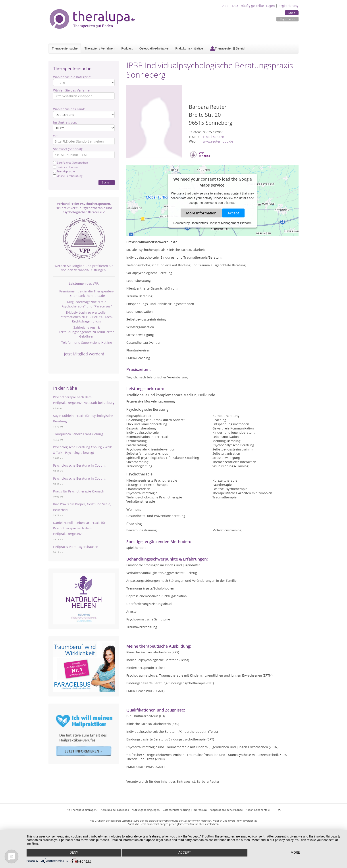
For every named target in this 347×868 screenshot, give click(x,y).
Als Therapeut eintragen (82, 810)
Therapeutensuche (65, 48)
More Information (201, 213)
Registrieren (287, 19)
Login (292, 13)
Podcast (127, 48)
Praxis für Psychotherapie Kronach (79, 491)
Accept (233, 213)
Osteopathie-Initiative (154, 48)
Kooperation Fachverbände (226, 810)
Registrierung (288, 6)
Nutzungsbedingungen (146, 810)
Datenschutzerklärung (176, 810)
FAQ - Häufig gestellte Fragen (253, 6)
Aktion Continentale (258, 810)
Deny (74, 853)
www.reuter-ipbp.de (218, 141)
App (225, 6)
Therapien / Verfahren (99, 48)
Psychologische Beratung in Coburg (79, 465)
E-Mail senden (214, 137)
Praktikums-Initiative (189, 48)
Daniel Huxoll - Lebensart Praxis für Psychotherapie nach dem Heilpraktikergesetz (79, 528)
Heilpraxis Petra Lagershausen (76, 547)
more (295, 853)
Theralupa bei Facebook (114, 810)
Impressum (200, 810)
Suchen (107, 182)
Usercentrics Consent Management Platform (221, 223)
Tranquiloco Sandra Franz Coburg (78, 434)
